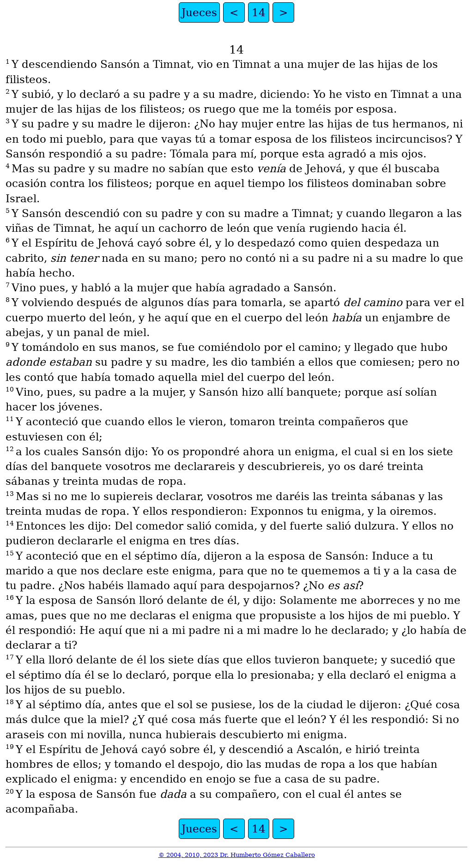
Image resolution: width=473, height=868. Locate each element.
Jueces (199, 12)
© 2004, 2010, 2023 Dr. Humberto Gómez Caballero (237, 855)
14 (259, 12)
